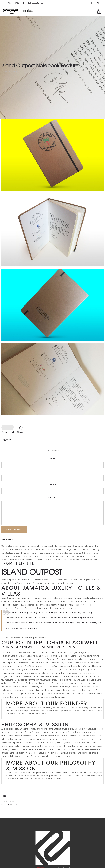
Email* (52, 471)
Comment (53, 497)
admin (7, 804)
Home (15, 804)
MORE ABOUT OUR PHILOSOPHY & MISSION (51, 765)
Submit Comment (14, 530)
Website (53, 484)
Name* (53, 458)
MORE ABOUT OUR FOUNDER (47, 703)
